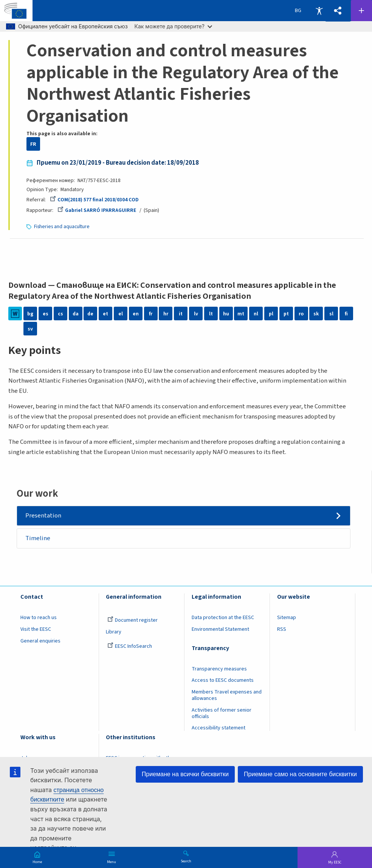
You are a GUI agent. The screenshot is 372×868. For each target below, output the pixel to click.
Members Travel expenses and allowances (227, 695)
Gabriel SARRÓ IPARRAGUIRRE (97, 210)
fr (151, 314)
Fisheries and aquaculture (62, 226)
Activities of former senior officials (222, 713)
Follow (361, 11)
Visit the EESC (36, 629)
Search (186, 861)
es (46, 314)
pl (271, 314)
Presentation (43, 516)
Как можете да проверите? (173, 26)
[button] (338, 11)
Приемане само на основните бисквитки (300, 774)
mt (241, 314)
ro (301, 314)
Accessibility (319, 11)
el (121, 314)
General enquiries (40, 641)
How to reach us (39, 618)
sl (331, 314)
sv (30, 329)
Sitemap (287, 618)
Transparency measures (219, 669)
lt (211, 314)
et (105, 314)
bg (30, 314)
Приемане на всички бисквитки (185, 774)
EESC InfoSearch (130, 646)
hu (226, 314)
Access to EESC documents (223, 680)
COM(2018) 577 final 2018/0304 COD (94, 200)
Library (114, 632)
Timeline (38, 538)
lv (196, 314)
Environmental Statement (220, 629)
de (90, 314)
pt (286, 314)
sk (316, 314)
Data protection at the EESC (223, 618)
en (136, 314)
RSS (282, 629)
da (76, 314)
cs (60, 314)
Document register (133, 620)
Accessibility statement (219, 728)
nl (256, 314)
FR (33, 144)
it (181, 314)
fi (346, 314)
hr (166, 314)
